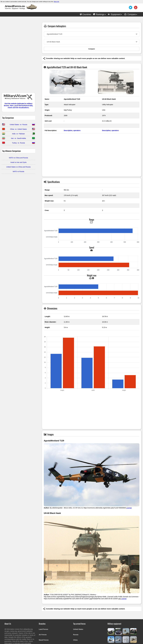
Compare (92, 49)
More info (57, 2)
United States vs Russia (18, 125)
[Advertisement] (18, 56)
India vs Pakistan (18, 134)
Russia (76, 635)
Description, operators (72, 130)
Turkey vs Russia (18, 143)
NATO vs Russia (18, 171)
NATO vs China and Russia (18, 158)
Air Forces (43, 635)
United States (78, 629)
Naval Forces (44, 640)
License (129, 508)
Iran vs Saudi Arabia (18, 138)
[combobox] (92, 34)
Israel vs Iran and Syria (18, 162)
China (75, 640)
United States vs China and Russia (18, 167)
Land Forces (44, 629)
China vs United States (18, 129)
